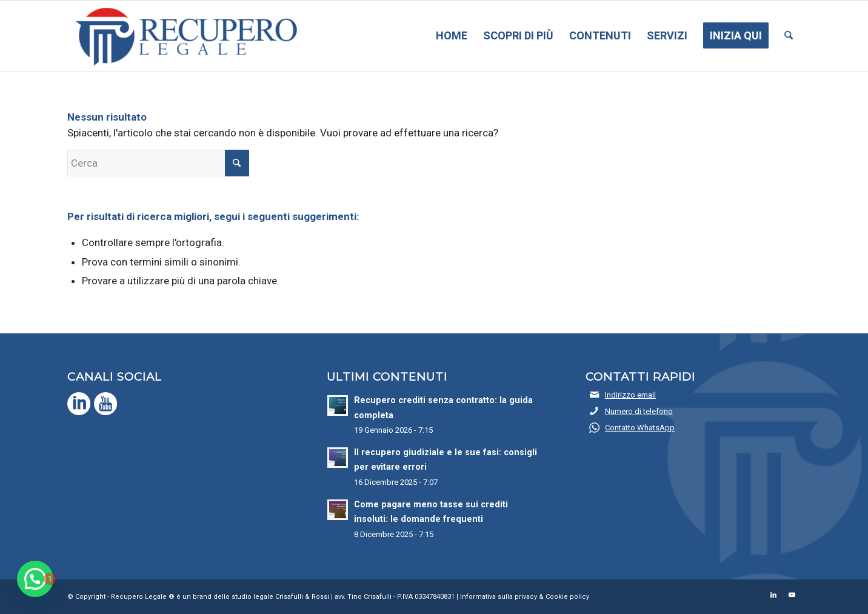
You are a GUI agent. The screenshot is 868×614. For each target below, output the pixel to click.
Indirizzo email (630, 395)
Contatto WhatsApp (640, 428)
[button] (35, 579)
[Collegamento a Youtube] (792, 595)
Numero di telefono (639, 411)
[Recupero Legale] (184, 36)
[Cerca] (789, 36)
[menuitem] (452, 36)
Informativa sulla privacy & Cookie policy (525, 597)
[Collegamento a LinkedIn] (773, 595)
